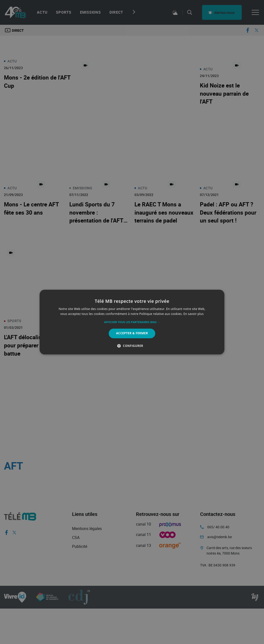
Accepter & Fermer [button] (132, 333)
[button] (132, 322)
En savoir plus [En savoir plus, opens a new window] (194, 314)
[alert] (132, 322)
